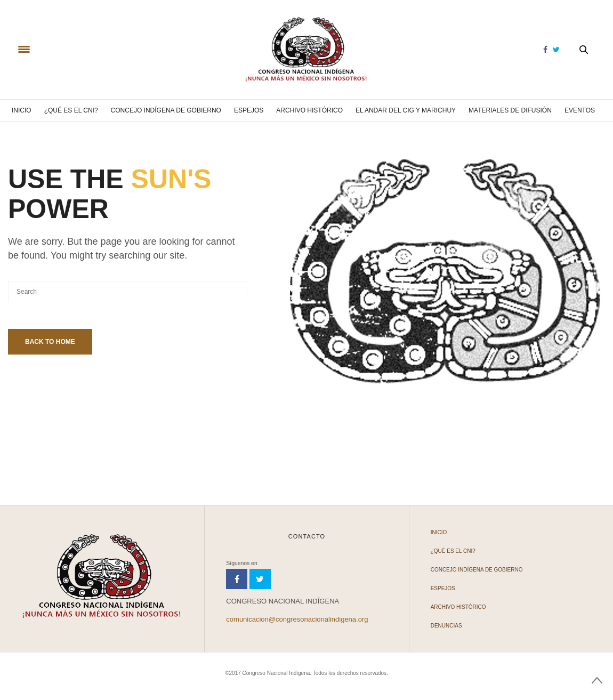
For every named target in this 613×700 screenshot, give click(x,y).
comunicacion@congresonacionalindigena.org (297, 619)
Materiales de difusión (510, 110)
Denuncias (446, 626)
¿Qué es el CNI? (71, 110)
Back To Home (50, 342)
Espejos (249, 110)
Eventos (580, 110)
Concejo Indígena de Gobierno (166, 110)
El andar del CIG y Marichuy (406, 110)
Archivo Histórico (309, 110)
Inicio (22, 110)
